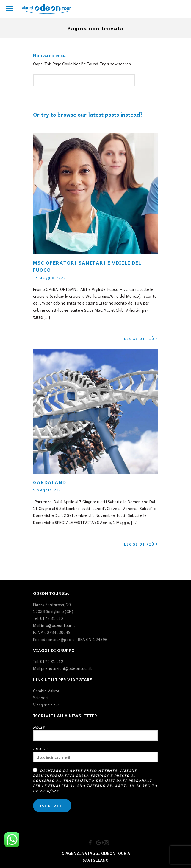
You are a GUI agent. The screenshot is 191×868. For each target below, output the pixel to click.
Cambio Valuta (46, 691)
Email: (95, 755)
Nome (95, 733)
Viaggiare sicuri (47, 705)
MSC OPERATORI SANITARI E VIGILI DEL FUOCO (87, 266)
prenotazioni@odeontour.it (66, 668)
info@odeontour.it (58, 625)
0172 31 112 (52, 618)
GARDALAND (50, 482)
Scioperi (41, 698)
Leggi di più (141, 339)
